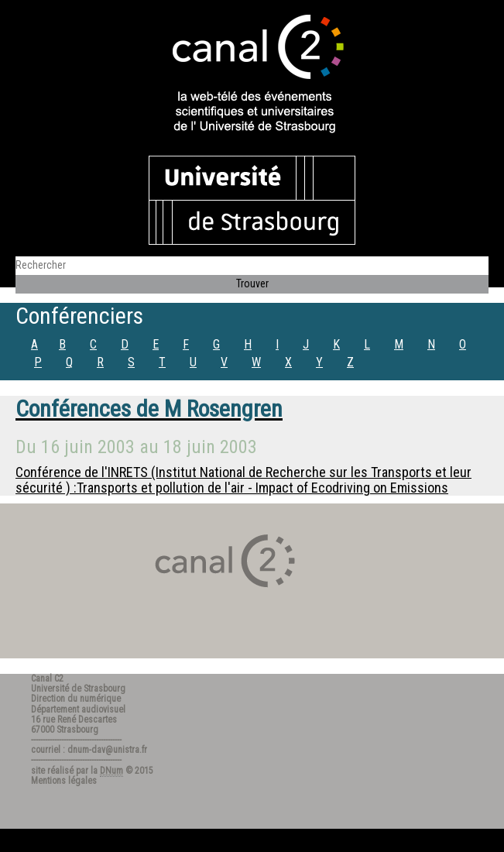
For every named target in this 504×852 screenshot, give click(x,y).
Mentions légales (64, 781)
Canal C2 (47, 679)
